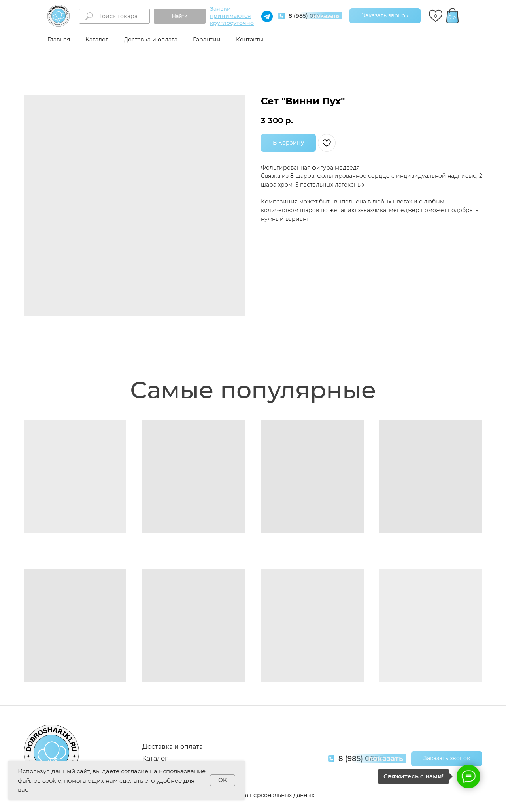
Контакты (250, 40)
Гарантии (207, 40)
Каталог (97, 40)
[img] (59, 16)
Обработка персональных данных (265, 795)
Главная (59, 40)
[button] (385, 16)
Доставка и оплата (151, 40)
